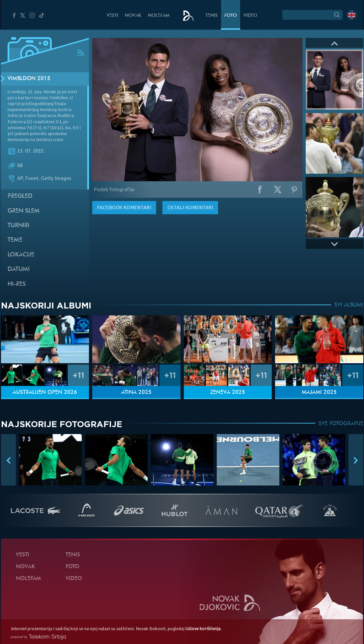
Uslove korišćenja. (203, 629)
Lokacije (21, 255)
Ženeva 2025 (228, 393)
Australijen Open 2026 (45, 393)
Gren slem (24, 211)
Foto (231, 16)
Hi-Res (17, 284)
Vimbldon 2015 (29, 79)
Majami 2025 (319, 393)
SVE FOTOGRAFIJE (341, 424)
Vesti (112, 16)
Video (250, 16)
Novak (133, 16)
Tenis (212, 16)
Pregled (20, 196)
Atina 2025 (136, 393)
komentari (124, 208)
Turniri (18, 226)
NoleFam (159, 16)
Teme (15, 240)
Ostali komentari (190, 208)
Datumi (19, 269)
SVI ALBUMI (349, 305)
